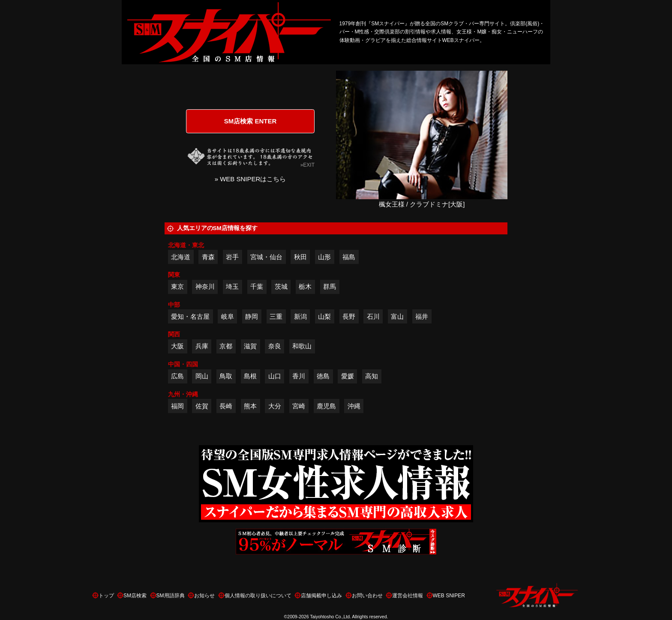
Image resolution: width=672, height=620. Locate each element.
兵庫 (202, 346)
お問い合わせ (367, 596)
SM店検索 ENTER (250, 121)
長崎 (226, 406)
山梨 (324, 316)
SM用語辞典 (171, 596)
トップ (106, 596)
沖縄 (354, 406)
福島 (349, 257)
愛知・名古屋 (190, 316)
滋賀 (250, 346)
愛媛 (348, 376)
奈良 (275, 346)
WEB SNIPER (449, 596)
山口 (275, 376)
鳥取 (226, 376)
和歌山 (302, 346)
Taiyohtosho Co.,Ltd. (330, 617)
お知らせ (204, 596)
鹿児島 (326, 406)
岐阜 (228, 316)
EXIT (309, 165)
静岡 (252, 316)
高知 (372, 376)
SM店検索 (135, 596)
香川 (299, 376)
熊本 (250, 406)
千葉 (257, 286)
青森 (208, 257)
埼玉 (232, 286)
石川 (373, 316)
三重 (276, 316)
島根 (250, 376)
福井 (422, 316)
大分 (275, 406)
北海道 (181, 257)
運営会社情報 (408, 596)
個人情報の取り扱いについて (258, 596)
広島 (177, 376)
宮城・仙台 (266, 257)
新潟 (300, 316)
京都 (226, 346)
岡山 (202, 376)
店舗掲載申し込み (321, 596)
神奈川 (205, 286)
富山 (397, 316)
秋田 (300, 257)
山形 (324, 257)
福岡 (177, 406)
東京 (177, 286)
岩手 (232, 257)
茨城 (281, 286)
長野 (349, 316)
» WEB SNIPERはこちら (250, 179)
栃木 (305, 286)
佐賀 (202, 406)
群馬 (330, 286)
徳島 (323, 376)
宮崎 (299, 406)
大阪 (177, 346)
